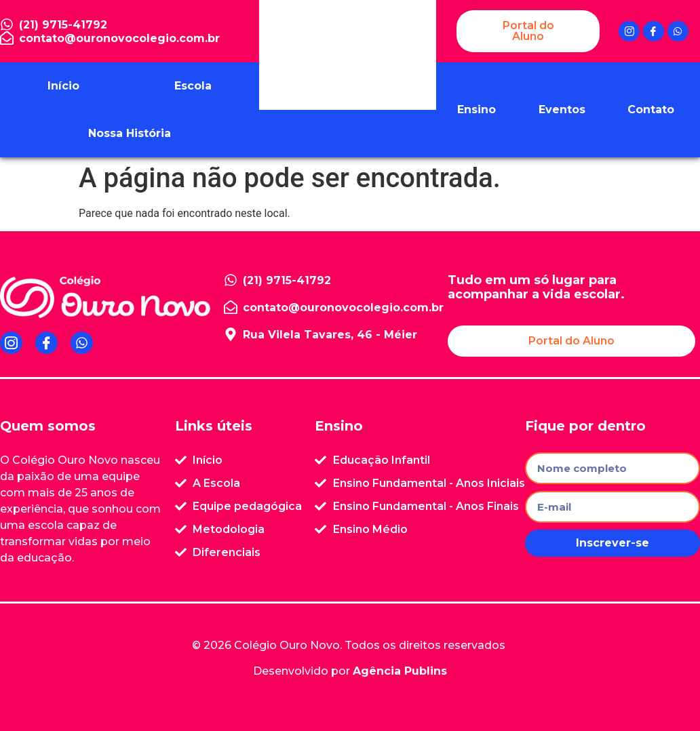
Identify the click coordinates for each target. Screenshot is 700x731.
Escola (193, 86)
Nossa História (130, 133)
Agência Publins (400, 671)
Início (63, 86)
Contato (651, 110)
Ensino (477, 110)
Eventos (562, 110)
